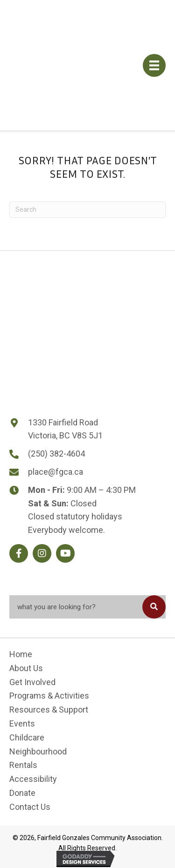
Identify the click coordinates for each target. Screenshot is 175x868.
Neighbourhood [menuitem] (38, 751)
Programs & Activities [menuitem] (49, 696)
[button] (19, 553)
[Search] (87, 210)
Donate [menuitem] (22, 793)
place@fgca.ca (56, 472)
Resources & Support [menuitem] (49, 710)
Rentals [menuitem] (23, 765)
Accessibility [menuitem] (33, 779)
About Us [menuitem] (26, 668)
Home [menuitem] (21, 654)
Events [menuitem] (22, 723)
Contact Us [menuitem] (30, 807)
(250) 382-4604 (56, 454)
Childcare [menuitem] (27, 737)
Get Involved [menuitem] (32, 682)
